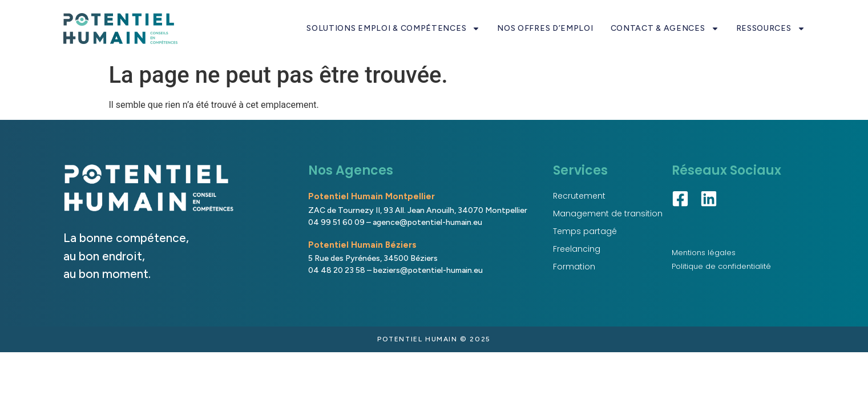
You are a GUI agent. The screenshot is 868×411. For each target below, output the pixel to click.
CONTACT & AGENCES (665, 29)
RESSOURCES (771, 29)
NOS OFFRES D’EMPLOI (545, 28)
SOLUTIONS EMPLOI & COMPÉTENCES (393, 29)
